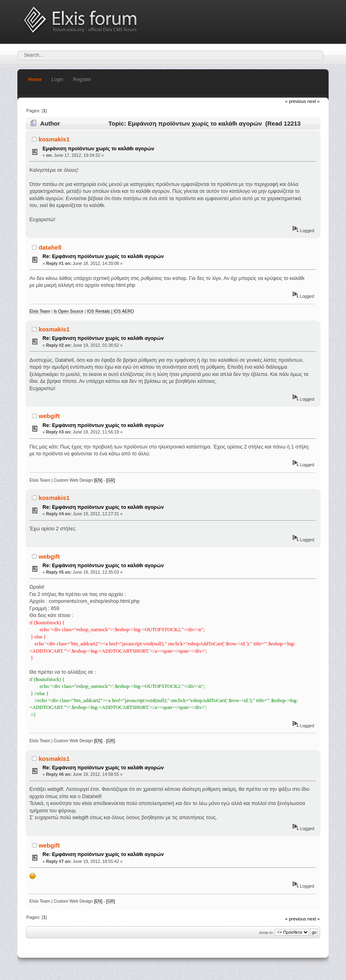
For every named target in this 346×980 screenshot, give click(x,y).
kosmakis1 (54, 139)
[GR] (110, 480)
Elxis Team (40, 311)
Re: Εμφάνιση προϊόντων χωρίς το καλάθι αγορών (103, 256)
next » (313, 101)
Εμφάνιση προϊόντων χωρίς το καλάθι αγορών (98, 149)
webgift (49, 416)
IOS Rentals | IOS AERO (110, 311)
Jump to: (266, 932)
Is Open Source (68, 311)
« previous (296, 101)
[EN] (98, 480)
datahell (50, 247)
